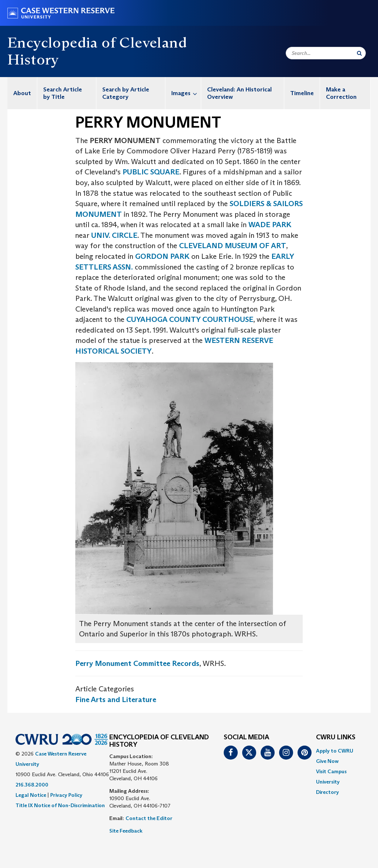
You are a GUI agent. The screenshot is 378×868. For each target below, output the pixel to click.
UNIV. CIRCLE (114, 235)
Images (186, 93)
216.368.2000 (32, 785)
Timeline (302, 93)
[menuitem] (22, 93)
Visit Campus (331, 771)
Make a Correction (341, 93)
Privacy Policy (66, 795)
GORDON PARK (162, 256)
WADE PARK (270, 225)
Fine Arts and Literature (116, 699)
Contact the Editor (149, 818)
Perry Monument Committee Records (137, 663)
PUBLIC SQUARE (151, 172)
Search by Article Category (126, 93)
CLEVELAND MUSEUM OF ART (233, 246)
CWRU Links (336, 737)
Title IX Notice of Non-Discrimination (60, 805)
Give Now (327, 761)
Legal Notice (31, 795)
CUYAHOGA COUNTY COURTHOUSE (190, 319)
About (22, 93)
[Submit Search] (359, 53)
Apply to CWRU (335, 751)
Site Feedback (126, 831)
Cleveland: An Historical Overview (239, 93)
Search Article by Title (63, 93)
